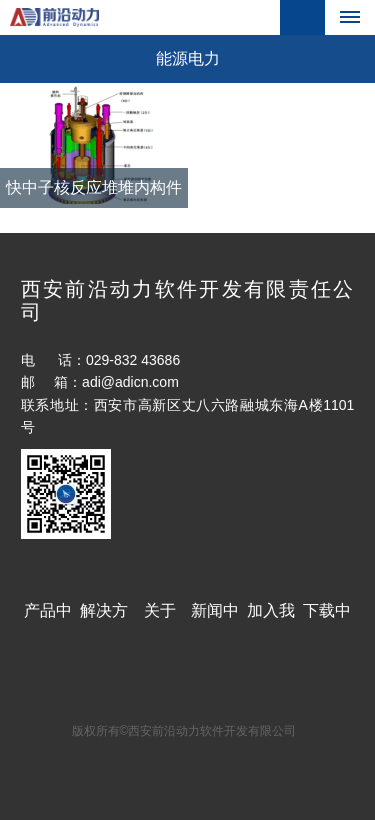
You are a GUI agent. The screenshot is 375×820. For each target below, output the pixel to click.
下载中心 (327, 619)
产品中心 (48, 619)
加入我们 (271, 619)
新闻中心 (215, 619)
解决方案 (104, 619)
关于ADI (160, 619)
